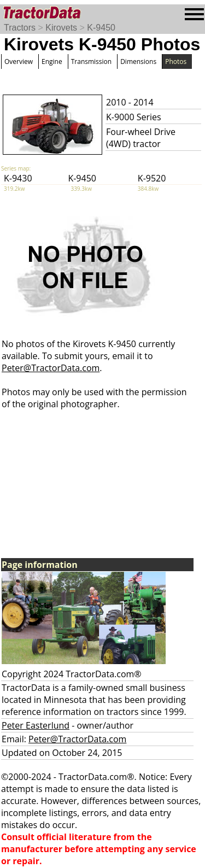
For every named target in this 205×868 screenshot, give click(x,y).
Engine (52, 61)
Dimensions (138, 61)
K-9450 (101, 28)
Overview (19, 61)
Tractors (20, 28)
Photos (176, 61)
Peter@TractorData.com (51, 368)
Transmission (91, 61)
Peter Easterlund (36, 725)
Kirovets (61, 28)
